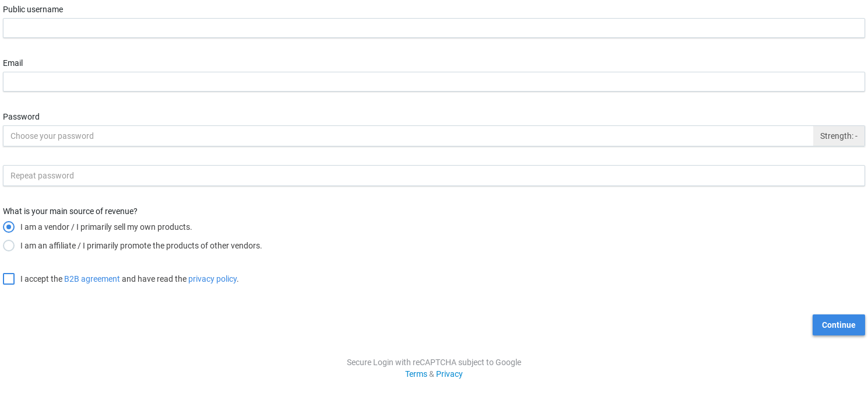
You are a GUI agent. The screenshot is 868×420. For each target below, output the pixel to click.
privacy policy (212, 279)
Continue (839, 325)
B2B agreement (92, 279)
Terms (416, 374)
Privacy (449, 374)
